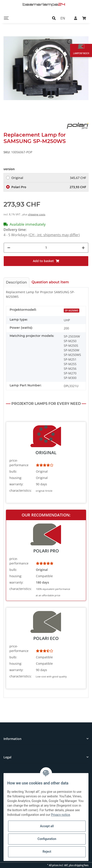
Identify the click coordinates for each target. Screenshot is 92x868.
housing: (16, 478)
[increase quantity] (83, 248)
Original (49, 178)
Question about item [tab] (50, 282)
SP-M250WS (72, 311)
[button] (54, 18)
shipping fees (81, 865)
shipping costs (37, 214)
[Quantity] (46, 248)
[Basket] (84, 18)
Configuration (47, 839)
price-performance (19, 463)
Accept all (47, 826)
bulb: (13, 471)
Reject (47, 852)
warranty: (16, 484)
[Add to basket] (46, 261)
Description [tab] (16, 282)
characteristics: (21, 490)
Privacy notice (60, 815)
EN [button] (63, 18)
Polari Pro (49, 187)
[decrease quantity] (9, 248)
